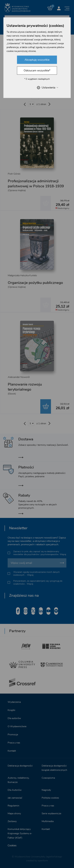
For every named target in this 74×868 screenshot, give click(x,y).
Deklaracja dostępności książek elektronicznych (54, 768)
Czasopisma (48, 778)
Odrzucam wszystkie (37, 70)
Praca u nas (14, 743)
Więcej (63, 554)
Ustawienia (48, 88)
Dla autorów (14, 718)
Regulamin (13, 806)
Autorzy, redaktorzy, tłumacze (18, 780)
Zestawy (12, 821)
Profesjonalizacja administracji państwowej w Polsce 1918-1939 (36, 184)
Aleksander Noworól (19, 377)
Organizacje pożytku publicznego (35, 283)
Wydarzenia (14, 702)
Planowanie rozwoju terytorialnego (25, 387)
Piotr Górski (14, 174)
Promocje (13, 735)
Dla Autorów (15, 790)
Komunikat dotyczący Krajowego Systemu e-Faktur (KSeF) (20, 833)
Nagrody (46, 790)
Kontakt (12, 751)
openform (43, 861)
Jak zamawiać (15, 798)
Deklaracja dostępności (20, 766)
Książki (11, 710)
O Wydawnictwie (17, 726)
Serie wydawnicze (51, 813)
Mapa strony (14, 813)
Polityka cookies (50, 798)
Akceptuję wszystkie (37, 60)
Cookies (12, 846)
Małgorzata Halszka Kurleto (22, 275)
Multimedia (48, 821)
